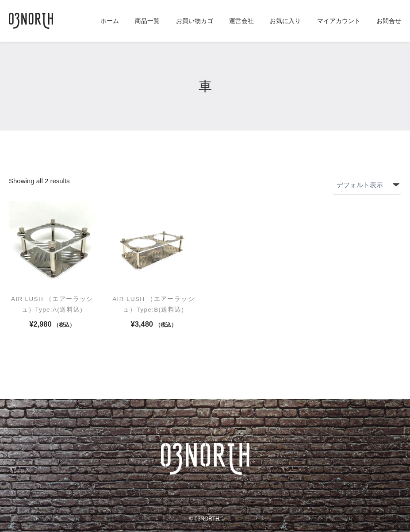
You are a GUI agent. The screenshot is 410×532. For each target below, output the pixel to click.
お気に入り (285, 21)
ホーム (110, 21)
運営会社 (241, 21)
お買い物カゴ (195, 21)
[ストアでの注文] (366, 185)
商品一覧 (147, 21)
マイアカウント (339, 21)
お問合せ (389, 21)
